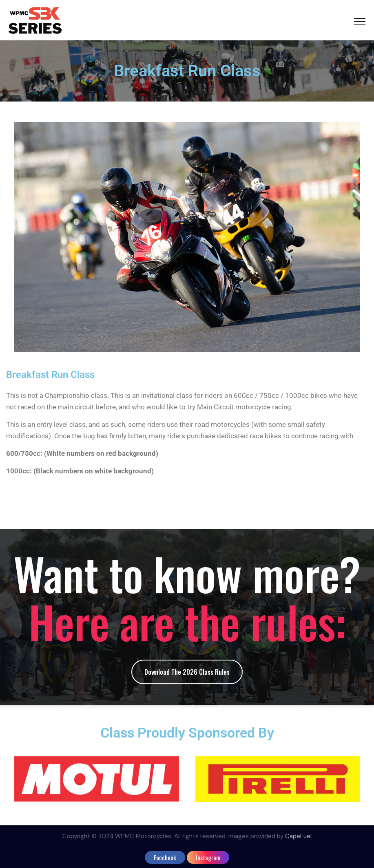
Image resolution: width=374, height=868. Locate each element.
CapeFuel (298, 836)
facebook (165, 857)
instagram (208, 857)
